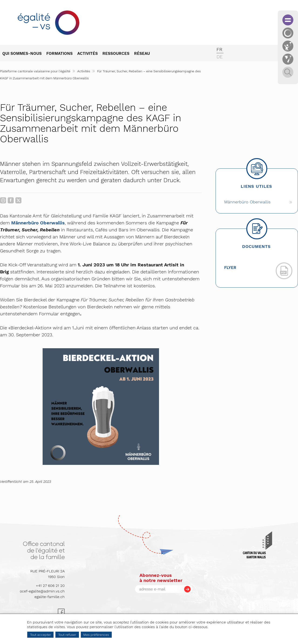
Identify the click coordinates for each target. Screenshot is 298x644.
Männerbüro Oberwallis (38, 223)
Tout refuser (67, 635)
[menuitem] (24, 54)
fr (219, 49)
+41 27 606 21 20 (50, 586)
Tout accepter (41, 635)
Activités (84, 71)
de (220, 57)
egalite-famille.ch (50, 597)
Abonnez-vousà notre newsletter (161, 578)
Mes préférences (96, 635)
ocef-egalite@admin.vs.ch (42, 591)
